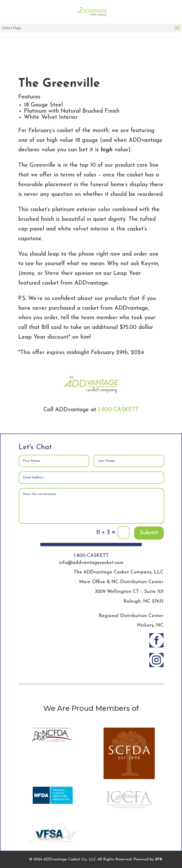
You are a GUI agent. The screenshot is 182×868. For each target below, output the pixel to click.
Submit (149, 533)
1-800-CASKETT (118, 410)
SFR (159, 859)
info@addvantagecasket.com (91, 563)
